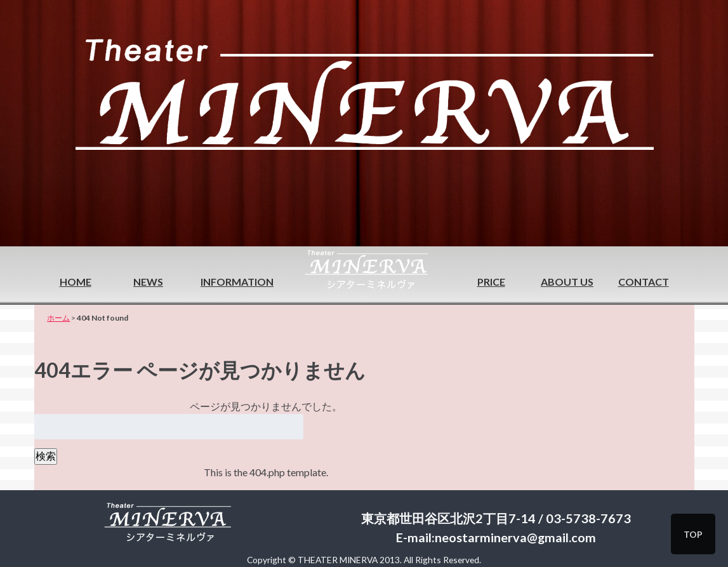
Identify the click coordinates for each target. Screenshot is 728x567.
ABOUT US (567, 282)
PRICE (491, 282)
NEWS (148, 282)
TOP (693, 534)
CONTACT (644, 282)
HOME (76, 282)
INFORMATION (237, 282)
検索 (46, 456)
